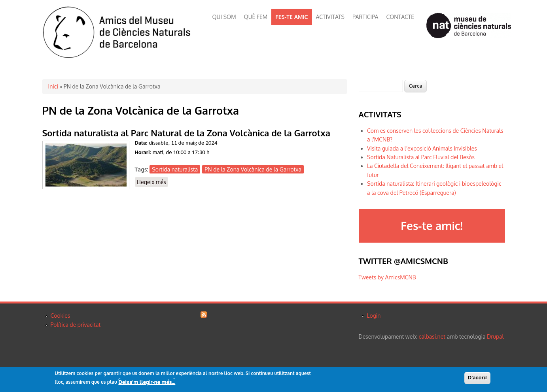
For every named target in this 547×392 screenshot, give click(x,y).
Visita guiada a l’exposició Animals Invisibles (422, 148)
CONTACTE (400, 17)
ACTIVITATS (330, 17)
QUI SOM (224, 17)
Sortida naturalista (175, 169)
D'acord (477, 378)
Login (374, 316)
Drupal (495, 336)
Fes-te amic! (432, 226)
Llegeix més (153, 182)
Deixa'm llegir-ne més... (147, 382)
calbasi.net (432, 336)
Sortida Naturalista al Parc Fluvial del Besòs (421, 157)
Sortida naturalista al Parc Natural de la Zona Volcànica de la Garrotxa (186, 133)
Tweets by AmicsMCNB (387, 277)
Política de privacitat (76, 325)
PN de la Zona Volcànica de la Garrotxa (253, 169)
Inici (53, 86)
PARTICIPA (365, 17)
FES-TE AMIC (291, 17)
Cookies (61, 316)
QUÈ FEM (256, 17)
